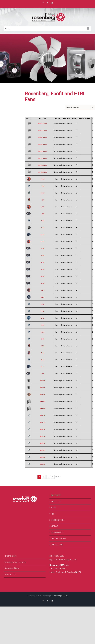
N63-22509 (43, 415)
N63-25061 (43, 457)
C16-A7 (42, 228)
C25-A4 (42, 242)
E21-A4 (42, 318)
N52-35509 (43, 394)
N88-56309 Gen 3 (42, 165)
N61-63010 (43, 401)
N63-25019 (43, 450)
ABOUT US (56, 501)
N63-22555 (43, 429)
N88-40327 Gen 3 (42, 123)
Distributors (11, 556)
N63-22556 (43, 436)
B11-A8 (43, 186)
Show (73, 108)
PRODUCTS (56, 495)
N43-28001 (43, 381)
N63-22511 (43, 422)
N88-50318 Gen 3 (42, 151)
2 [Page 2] (44, 477)
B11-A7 (43, 179)
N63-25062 (43, 464)
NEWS (54, 508)
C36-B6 (42, 249)
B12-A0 (43, 200)
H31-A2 (43, 339)
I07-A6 (42, 353)
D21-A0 (43, 304)
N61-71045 (43, 408)
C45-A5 (42, 269)
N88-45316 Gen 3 (42, 137)
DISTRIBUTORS (58, 520)
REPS (53, 514)
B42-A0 (43, 214)
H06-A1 (43, 332)
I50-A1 (42, 367)
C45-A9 (42, 283)
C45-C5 (43, 290)
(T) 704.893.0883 (57, 556)
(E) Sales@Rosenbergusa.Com (63, 559)
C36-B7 (42, 255)
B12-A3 (43, 207)
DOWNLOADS (57, 532)
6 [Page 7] (53, 477)
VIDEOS (54, 526)
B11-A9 (43, 193)
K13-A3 (43, 374)
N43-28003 (43, 388)
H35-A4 (43, 346)
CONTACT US (57, 545)
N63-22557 (43, 443)
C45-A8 (42, 276)
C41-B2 (42, 262)
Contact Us (10, 574)
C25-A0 (42, 235)
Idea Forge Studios (61, 596)
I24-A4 (42, 360)
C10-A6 (42, 221)
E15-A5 (42, 311)
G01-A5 (43, 325)
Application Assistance (16, 562)
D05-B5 (43, 297)
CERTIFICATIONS (58, 538)
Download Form (13, 568)
